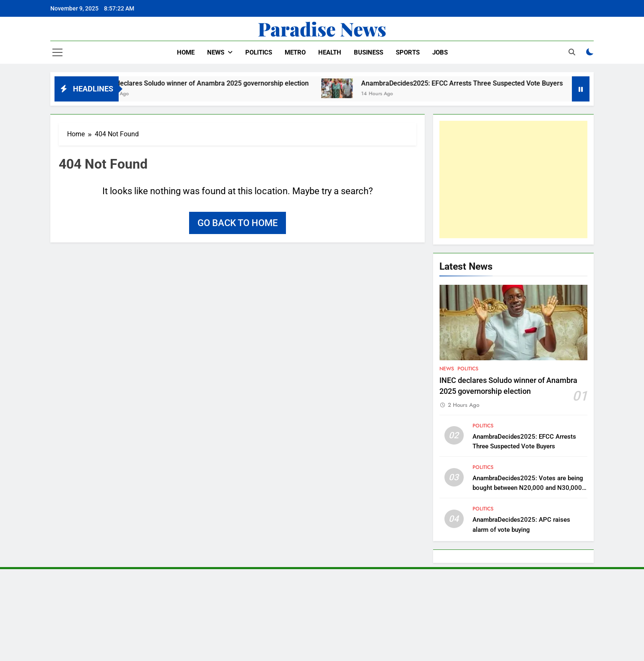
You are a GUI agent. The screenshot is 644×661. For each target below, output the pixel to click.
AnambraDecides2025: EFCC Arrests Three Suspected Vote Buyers (470, 83)
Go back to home (238, 223)
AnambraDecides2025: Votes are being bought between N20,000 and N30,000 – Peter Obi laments (528, 488)
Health (330, 52)
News (216, 52)
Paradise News (322, 29)
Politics (259, 52)
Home (186, 52)
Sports (408, 52)
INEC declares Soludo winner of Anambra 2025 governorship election (212, 83)
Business (369, 52)
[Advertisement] (513, 180)
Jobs (440, 52)
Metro (295, 52)
